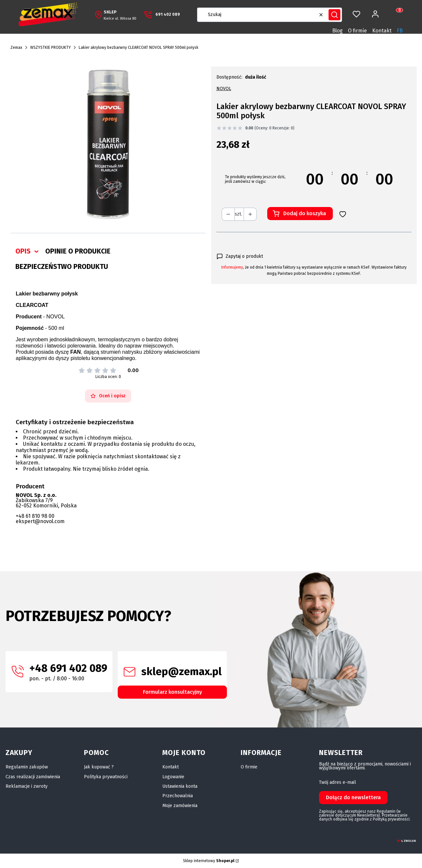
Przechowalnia (178, 796)
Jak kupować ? (99, 767)
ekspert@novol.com (40, 521)
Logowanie (173, 777)
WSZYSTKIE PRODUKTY (50, 47)
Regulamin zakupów (27, 767)
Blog (337, 31)
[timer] (314, 179)
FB (400, 31)
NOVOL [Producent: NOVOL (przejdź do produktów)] (224, 89)
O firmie (357, 31)
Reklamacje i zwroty (27, 786)
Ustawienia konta (180, 786)
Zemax (16, 47)
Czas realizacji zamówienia (33, 777)
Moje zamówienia (180, 806)
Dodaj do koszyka (305, 213)
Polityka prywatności (106, 777)
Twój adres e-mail (338, 783)
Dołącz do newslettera (353, 797)
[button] (334, 15)
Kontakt (382, 31)
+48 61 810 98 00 (35, 516)
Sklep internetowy (209, 861)
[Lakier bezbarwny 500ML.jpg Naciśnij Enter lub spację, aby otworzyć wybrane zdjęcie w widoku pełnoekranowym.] (108, 144)
